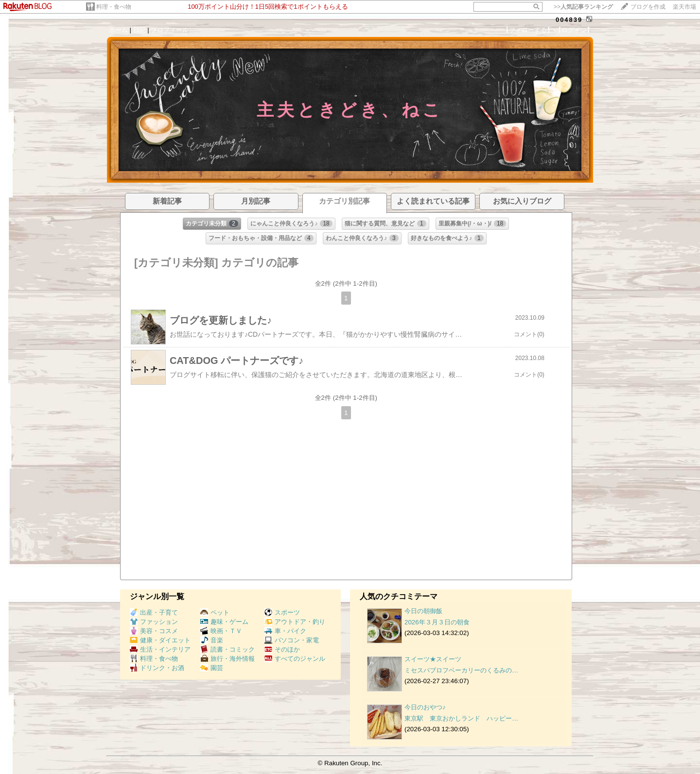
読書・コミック (227, 649)
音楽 (212, 640)
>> (583, 7)
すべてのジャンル (295, 659)
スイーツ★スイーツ (433, 659)
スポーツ (282, 612)
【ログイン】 (574, 30)
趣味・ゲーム (224, 622)
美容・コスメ (154, 631)
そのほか (282, 649)
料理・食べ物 (114, 7)
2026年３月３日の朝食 (437, 622)
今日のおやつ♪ (425, 707)
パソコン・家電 (292, 640)
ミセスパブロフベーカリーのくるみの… (461, 670)
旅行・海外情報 (227, 659)
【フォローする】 (528, 30)
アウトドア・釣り (295, 622)
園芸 (212, 668)
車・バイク (285, 631)
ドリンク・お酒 (157, 668)
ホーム (118, 30)
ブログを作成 (648, 7)
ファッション (154, 622)
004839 (569, 20)
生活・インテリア (160, 649)
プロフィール (170, 30)
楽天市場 (684, 7)
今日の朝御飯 (423, 611)
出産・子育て (154, 612)
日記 (140, 30)
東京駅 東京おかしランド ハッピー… (461, 718)
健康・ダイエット (160, 640)
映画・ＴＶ (221, 631)
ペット (215, 612)
